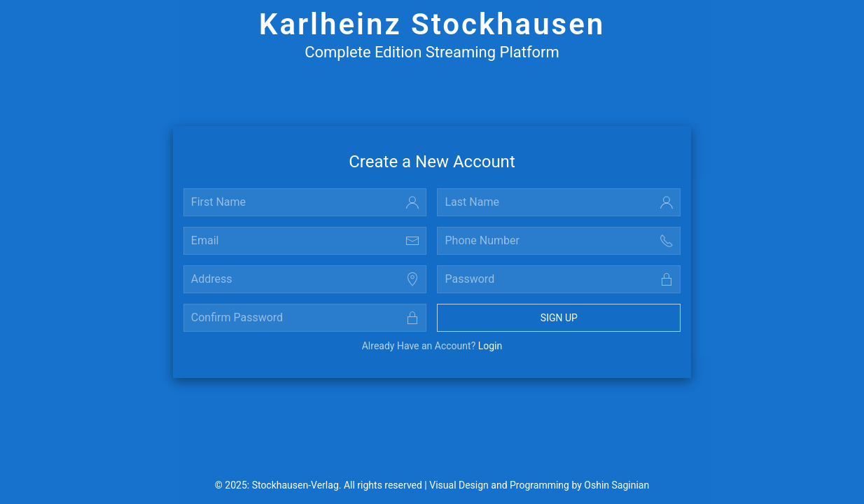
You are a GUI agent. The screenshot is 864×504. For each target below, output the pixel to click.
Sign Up (559, 318)
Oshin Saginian (616, 485)
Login (490, 346)
